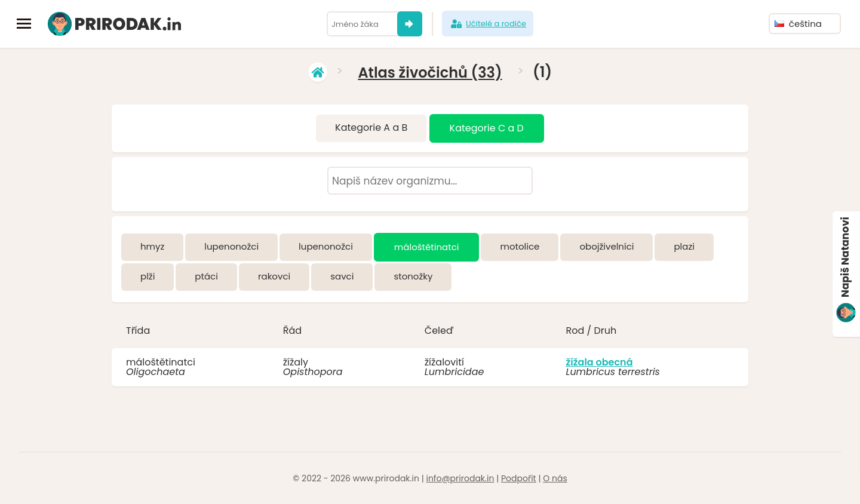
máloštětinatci (427, 247)
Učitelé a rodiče (488, 24)
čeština (798, 24)
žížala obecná (599, 362)
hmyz (152, 246)
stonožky (413, 276)
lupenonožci (231, 246)
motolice (520, 246)
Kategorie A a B (371, 127)
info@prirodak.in (460, 478)
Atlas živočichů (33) (430, 73)
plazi (684, 246)
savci (342, 276)
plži (148, 276)
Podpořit (519, 478)
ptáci (206, 276)
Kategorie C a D (487, 128)
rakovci (274, 276)
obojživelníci (606, 246)
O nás (555, 478)
